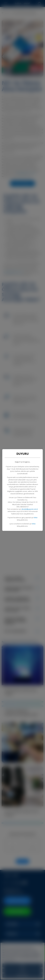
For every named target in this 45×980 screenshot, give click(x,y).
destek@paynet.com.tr (30, 509)
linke (36, 518)
